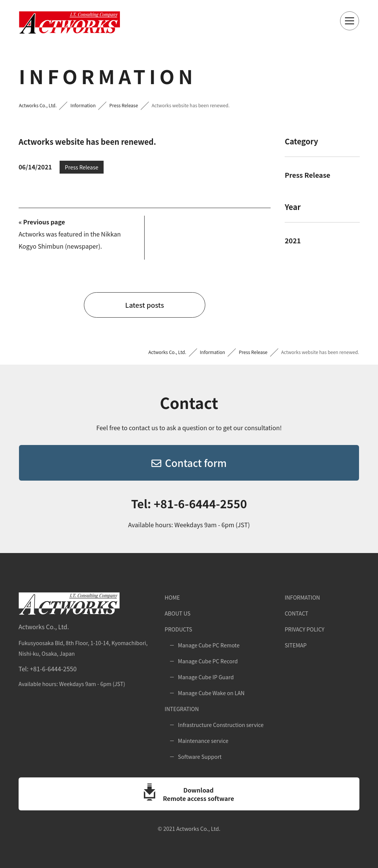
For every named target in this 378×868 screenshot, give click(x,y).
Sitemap (296, 645)
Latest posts (145, 305)
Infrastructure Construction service (221, 725)
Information (302, 597)
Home (172, 597)
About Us (178, 613)
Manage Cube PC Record (208, 661)
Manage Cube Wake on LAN (211, 693)
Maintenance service (203, 741)
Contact (296, 613)
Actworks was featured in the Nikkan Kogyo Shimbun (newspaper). (70, 234)
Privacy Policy (305, 629)
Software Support (200, 757)
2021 (293, 240)
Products (179, 629)
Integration (182, 709)
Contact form (189, 463)
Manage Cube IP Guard (206, 677)
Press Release (307, 175)
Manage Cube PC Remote (209, 645)
